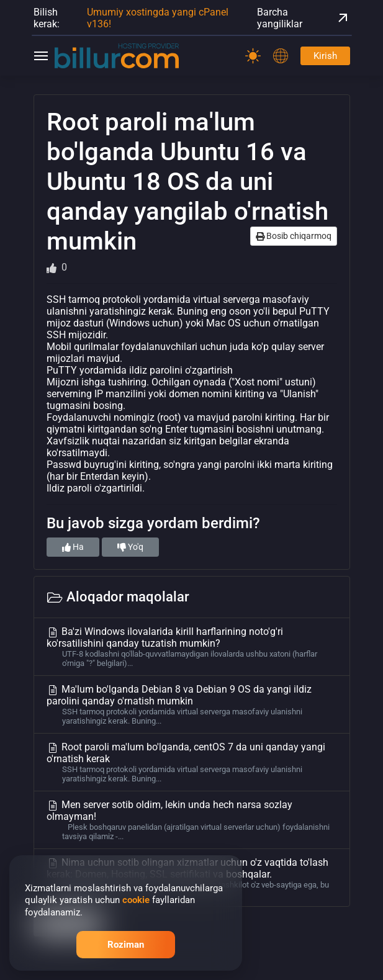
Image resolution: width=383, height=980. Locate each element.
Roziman (126, 945)
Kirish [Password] (325, 56)
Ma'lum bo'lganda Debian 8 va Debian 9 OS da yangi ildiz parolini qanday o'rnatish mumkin (192, 704)
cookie (136, 900)
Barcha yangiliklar (304, 18)
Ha (73, 547)
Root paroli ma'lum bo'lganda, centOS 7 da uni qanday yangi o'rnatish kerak (192, 762)
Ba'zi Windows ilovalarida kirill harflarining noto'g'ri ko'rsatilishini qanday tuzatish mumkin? (192, 647)
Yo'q (130, 547)
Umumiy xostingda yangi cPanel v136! (158, 18)
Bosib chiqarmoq (294, 236)
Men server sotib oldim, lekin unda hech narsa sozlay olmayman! (192, 820)
